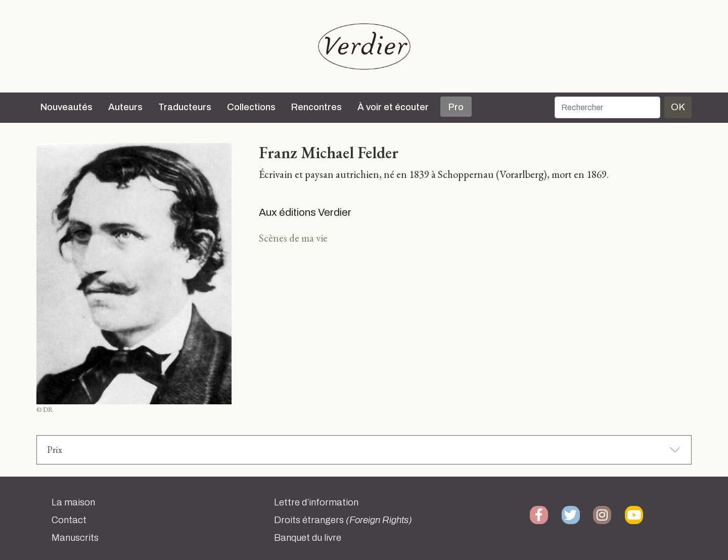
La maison (73, 502)
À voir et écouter (393, 107)
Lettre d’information (316, 502)
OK (678, 107)
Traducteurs (185, 107)
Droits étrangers (343, 520)
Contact (69, 520)
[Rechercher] (607, 107)
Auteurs (125, 107)
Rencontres (316, 107)
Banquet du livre (308, 538)
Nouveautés (66, 107)
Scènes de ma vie (293, 238)
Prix (55, 450)
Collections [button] (251, 107)
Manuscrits (75, 538)
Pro (456, 107)
